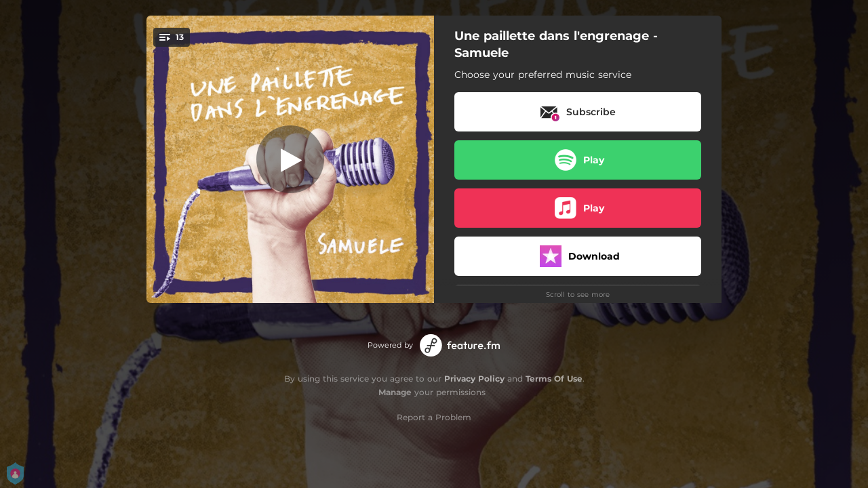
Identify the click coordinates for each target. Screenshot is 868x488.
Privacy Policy (474, 379)
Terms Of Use (554, 379)
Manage (395, 392)
